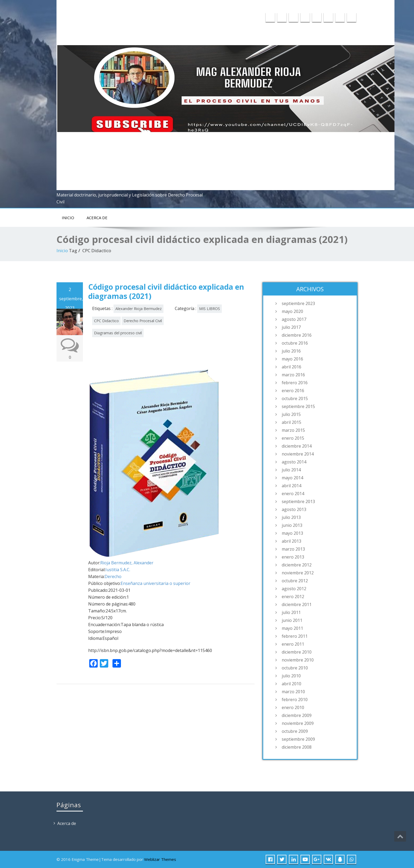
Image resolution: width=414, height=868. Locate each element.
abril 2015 (291, 422)
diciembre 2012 (297, 565)
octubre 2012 (295, 581)
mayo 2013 (292, 533)
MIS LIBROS (210, 309)
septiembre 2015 (298, 406)
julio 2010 (291, 676)
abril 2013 (291, 541)
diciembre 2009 (297, 715)
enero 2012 (293, 597)
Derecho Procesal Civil (143, 321)
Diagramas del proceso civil (118, 333)
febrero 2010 (295, 700)
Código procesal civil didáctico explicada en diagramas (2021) (166, 291)
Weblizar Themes (160, 859)
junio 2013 (292, 525)
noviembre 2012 (298, 573)
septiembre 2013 (298, 501)
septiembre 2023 (298, 303)
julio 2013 (291, 517)
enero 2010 (293, 707)
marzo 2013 (293, 549)
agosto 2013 (294, 509)
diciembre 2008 (297, 747)
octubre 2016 (295, 343)
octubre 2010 (295, 668)
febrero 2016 (295, 383)
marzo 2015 (293, 430)
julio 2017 (291, 327)
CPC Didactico (106, 321)
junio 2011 (292, 620)
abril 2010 (291, 684)
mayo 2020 (292, 311)
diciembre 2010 (297, 652)
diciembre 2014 (297, 446)
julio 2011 (291, 612)
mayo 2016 (292, 359)
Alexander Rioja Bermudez (138, 309)
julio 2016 (291, 351)
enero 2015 (293, 438)
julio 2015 (291, 414)
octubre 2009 (295, 731)
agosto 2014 (294, 462)
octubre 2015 (295, 398)
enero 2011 (293, 644)
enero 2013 (293, 557)
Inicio (68, 218)
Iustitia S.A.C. (118, 570)
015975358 (343, 4)
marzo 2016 (293, 375)
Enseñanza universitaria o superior (156, 583)
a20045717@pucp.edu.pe (293, 4)
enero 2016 (293, 391)
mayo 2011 (292, 628)
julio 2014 (291, 470)
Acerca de (97, 218)
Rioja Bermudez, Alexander (127, 563)
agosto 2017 (294, 319)
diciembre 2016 (297, 335)
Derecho (113, 576)
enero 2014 (293, 494)
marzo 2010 (293, 692)
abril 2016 (291, 367)
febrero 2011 (295, 636)
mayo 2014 (292, 478)
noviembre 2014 (298, 454)
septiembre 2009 (298, 739)
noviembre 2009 (298, 723)
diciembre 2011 (297, 604)
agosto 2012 (294, 589)
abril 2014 (291, 486)
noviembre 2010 (298, 660)
